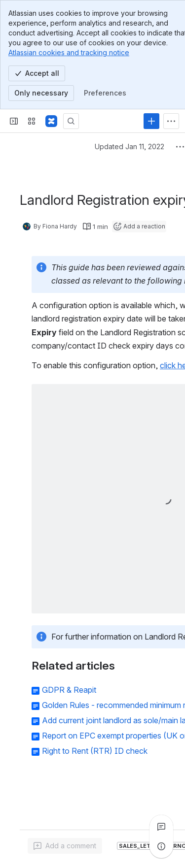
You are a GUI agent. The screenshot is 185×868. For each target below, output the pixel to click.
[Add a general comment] (65, 846)
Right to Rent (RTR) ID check (95, 751)
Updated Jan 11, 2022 (129, 146)
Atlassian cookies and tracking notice (69, 52)
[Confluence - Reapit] (51, 121)
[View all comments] (161, 827)
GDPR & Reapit (69, 690)
